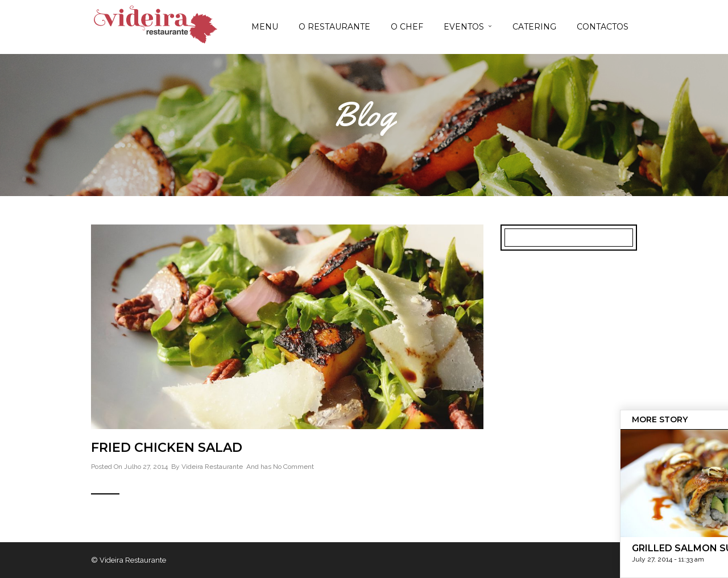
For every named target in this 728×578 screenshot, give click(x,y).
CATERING (534, 27)
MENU (265, 27)
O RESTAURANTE (334, 27)
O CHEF (407, 27)
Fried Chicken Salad (167, 448)
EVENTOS (464, 27)
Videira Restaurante (212, 467)
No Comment (293, 467)
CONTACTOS (603, 27)
